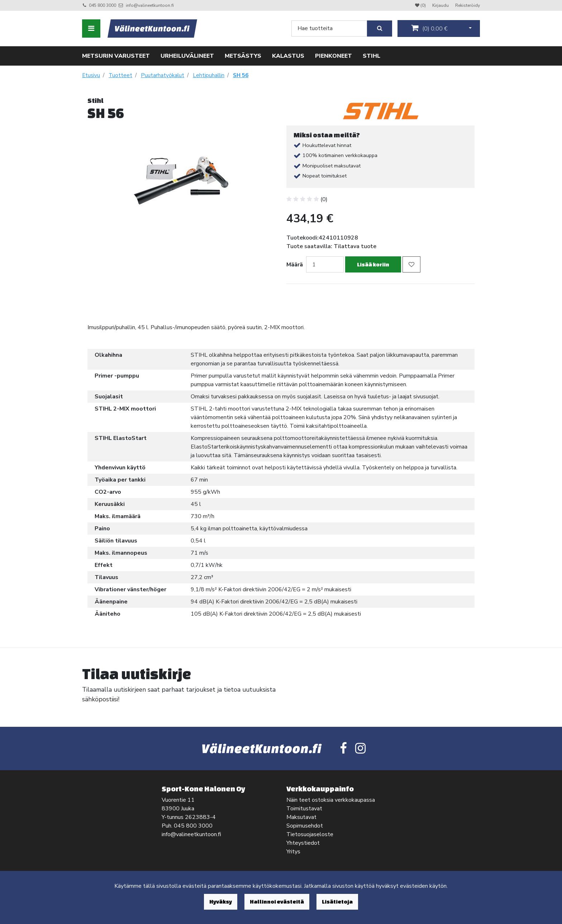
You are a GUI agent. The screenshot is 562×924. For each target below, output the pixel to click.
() (429, 28)
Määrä (295, 265)
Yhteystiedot (303, 843)
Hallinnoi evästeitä (277, 902)
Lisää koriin (373, 264)
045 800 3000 (103, 5)
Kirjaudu (441, 5)
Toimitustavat (304, 809)
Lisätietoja (337, 902)
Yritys (293, 852)
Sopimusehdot (305, 826)
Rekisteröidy (468, 5)
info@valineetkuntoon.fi (150, 5)
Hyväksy (221, 902)
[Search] (329, 29)
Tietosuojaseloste (310, 834)
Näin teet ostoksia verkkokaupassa (331, 800)
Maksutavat (301, 817)
